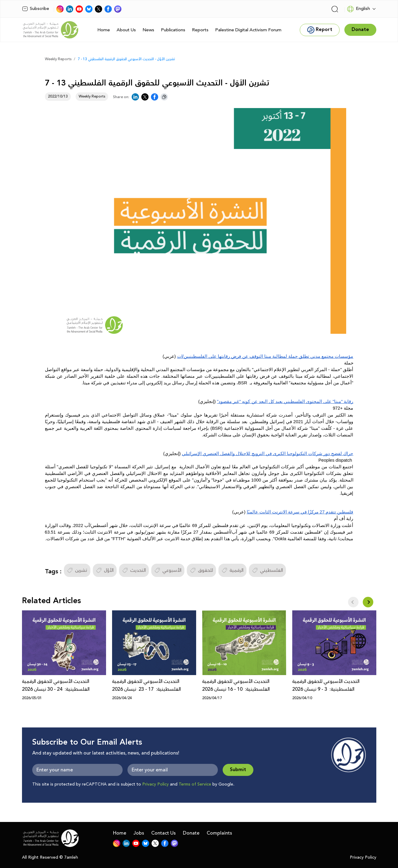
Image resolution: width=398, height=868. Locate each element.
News (148, 30)
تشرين (77, 570)
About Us (126, 30)
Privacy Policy (155, 784)
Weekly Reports (58, 59)
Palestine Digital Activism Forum (248, 30)
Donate (191, 833)
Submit (238, 770)
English (358, 9)
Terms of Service (195, 784)
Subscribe (36, 9)
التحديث (134, 570)
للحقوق (201, 570)
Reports (200, 30)
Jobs (139, 833)
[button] (368, 602)
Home (104, 30)
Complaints (219, 833)
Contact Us (163, 833)
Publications (173, 30)
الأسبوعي (168, 570)
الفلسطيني (267, 570)
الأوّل (105, 570)
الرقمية (232, 570)
